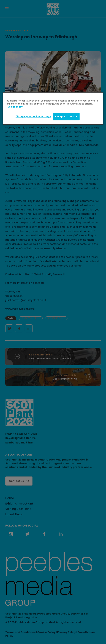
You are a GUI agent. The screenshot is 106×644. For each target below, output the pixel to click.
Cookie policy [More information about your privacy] (15, 107)
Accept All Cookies (66, 117)
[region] (53, 109)
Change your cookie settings (33, 116)
